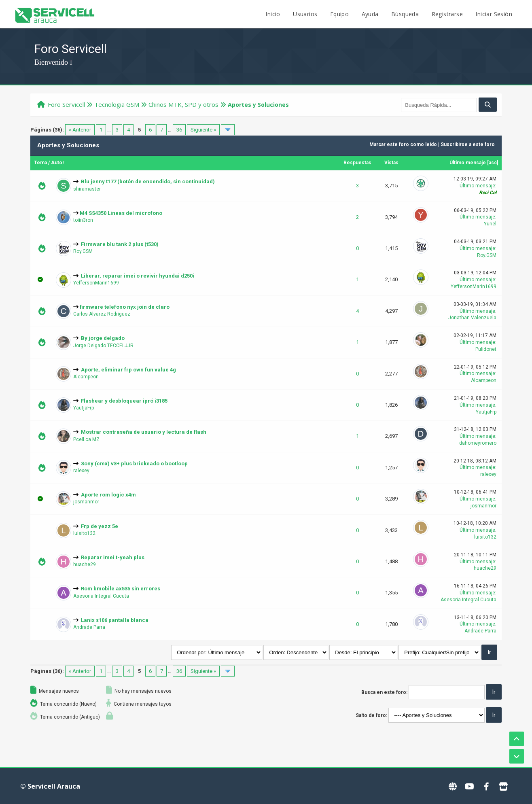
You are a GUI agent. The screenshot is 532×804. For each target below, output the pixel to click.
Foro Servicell (66, 104)
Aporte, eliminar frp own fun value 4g (128, 370)
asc (493, 163)
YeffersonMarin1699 (96, 283)
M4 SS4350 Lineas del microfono (121, 213)
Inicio (273, 14)
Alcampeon (86, 377)
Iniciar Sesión (494, 14)
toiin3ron (83, 220)
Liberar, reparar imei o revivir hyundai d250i (138, 276)
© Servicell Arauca (50, 786)
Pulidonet (486, 349)
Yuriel (490, 224)
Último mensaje (468, 163)
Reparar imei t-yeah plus (113, 557)
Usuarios (305, 14)
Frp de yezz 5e (100, 526)
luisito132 (84, 533)
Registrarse (447, 14)
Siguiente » (203, 130)
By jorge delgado (103, 338)
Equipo (339, 14)
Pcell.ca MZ (86, 439)
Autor (58, 163)
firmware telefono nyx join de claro (125, 307)
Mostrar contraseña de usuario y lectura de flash (144, 432)
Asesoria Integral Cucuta (101, 596)
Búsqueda (405, 14)
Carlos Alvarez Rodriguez (102, 314)
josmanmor (86, 502)
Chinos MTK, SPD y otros (183, 104)
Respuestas (357, 163)
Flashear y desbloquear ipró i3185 (124, 401)
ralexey (81, 471)
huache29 (85, 564)
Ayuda (370, 14)
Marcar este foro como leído (403, 144)
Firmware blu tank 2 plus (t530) (120, 244)
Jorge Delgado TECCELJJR (103, 346)
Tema (40, 163)
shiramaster (87, 189)
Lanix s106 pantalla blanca (115, 620)
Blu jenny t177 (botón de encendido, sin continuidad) (148, 181)
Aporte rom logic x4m (108, 495)
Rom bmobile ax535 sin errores (121, 589)
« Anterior (80, 130)
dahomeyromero (478, 443)
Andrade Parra (89, 627)
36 (179, 130)
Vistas (391, 163)
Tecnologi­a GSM (117, 104)
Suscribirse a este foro (468, 144)
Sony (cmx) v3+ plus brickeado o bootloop (134, 464)
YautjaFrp (84, 408)
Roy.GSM (83, 251)
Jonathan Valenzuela (472, 318)
